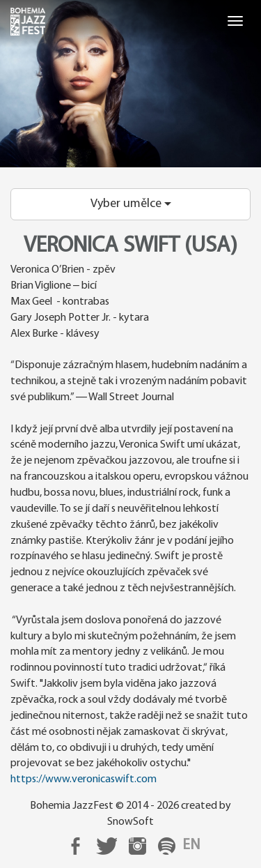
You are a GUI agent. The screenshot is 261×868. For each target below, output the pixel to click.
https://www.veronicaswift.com (84, 779)
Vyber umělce (131, 204)
